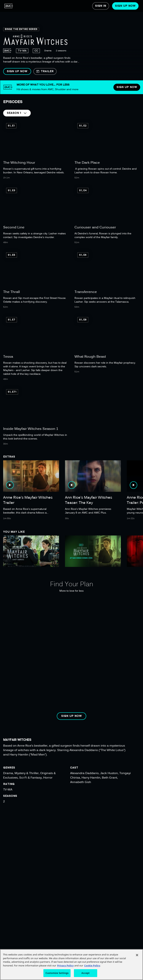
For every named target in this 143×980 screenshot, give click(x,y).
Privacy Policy (65, 965)
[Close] (137, 955)
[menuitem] (9, 6)
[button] (17, 71)
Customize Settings (57, 973)
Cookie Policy (92, 965)
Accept (85, 973)
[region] (71, 40)
